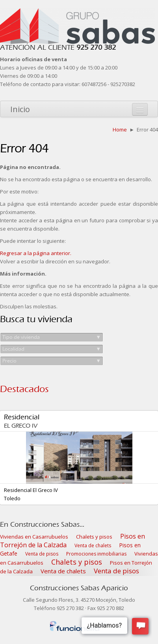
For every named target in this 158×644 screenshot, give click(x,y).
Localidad (52, 349)
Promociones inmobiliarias (96, 554)
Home (120, 130)
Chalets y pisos (94, 537)
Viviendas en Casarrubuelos (34, 537)
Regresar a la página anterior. (36, 253)
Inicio (20, 109)
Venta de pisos (42, 554)
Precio (52, 361)
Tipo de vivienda (52, 337)
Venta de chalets (93, 545)
